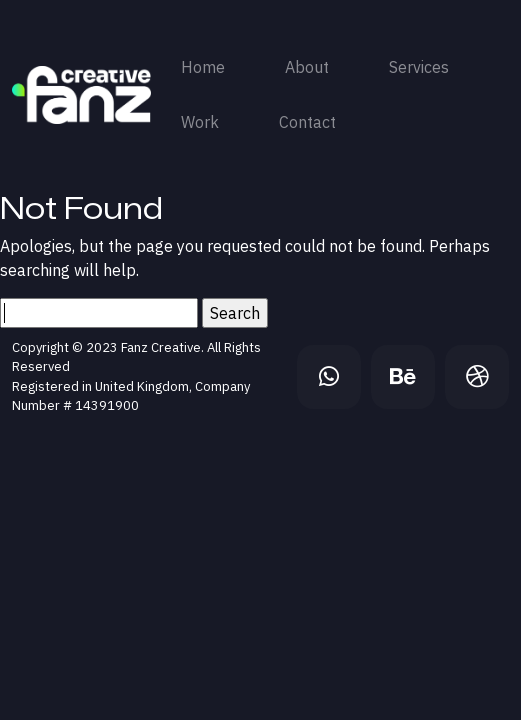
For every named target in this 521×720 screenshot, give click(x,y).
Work (200, 122)
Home (203, 67)
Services (419, 67)
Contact (307, 122)
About (307, 67)
